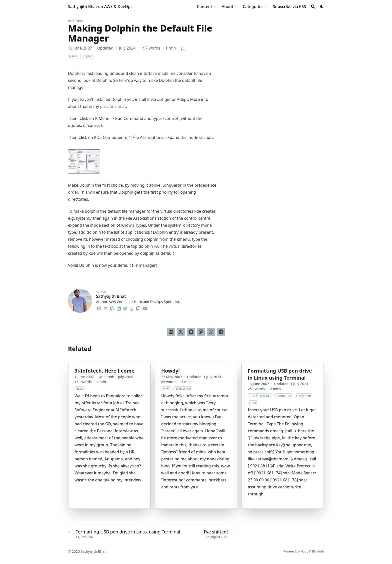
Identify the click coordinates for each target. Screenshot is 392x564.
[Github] (112, 308)
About (227, 7)
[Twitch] (138, 308)
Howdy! (170, 371)
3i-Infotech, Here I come (104, 371)
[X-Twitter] (106, 308)
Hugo (304, 551)
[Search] (313, 7)
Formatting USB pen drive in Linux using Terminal (280, 374)
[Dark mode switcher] (322, 7)
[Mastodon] (125, 308)
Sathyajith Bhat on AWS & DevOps (100, 7)
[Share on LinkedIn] (171, 332)
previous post (113, 106)
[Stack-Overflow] (132, 308)
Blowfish (318, 551)
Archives (75, 21)
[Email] (99, 308)
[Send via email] (201, 332)
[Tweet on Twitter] (181, 332)
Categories (253, 7)
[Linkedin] (119, 308)
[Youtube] (145, 308)
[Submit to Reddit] (191, 332)
